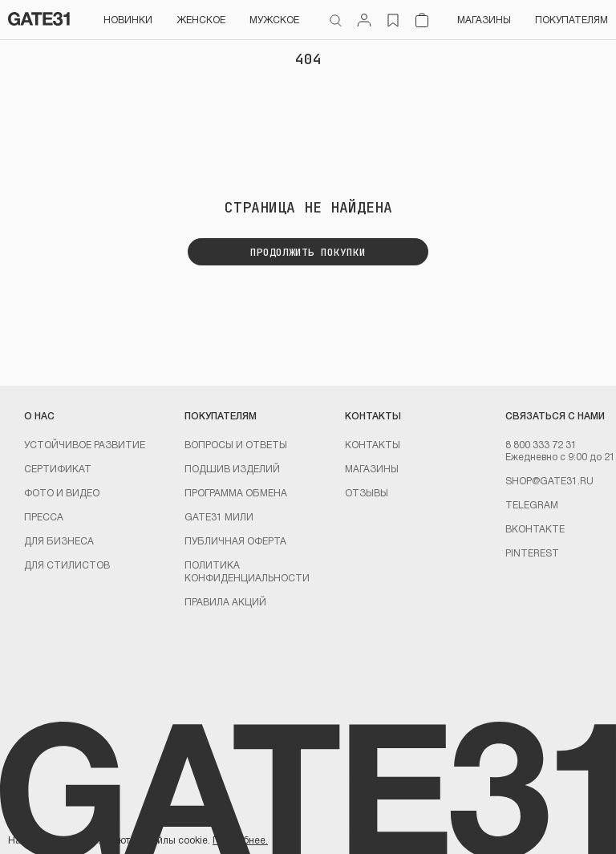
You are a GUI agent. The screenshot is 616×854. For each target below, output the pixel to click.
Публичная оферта (235, 540)
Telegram (532, 504)
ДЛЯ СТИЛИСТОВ (67, 565)
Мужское (274, 19)
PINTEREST (532, 552)
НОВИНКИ (128, 19)
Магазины (484, 19)
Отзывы (367, 492)
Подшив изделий (232, 468)
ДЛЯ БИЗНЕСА (59, 540)
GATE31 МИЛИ (219, 516)
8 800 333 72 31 (541, 444)
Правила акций (225, 601)
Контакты (373, 444)
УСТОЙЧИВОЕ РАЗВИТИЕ (85, 444)
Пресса (44, 516)
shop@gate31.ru (549, 480)
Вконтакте (535, 528)
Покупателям (571, 19)
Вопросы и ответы (236, 444)
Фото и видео (62, 492)
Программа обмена (236, 492)
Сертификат (58, 468)
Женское (201, 19)
